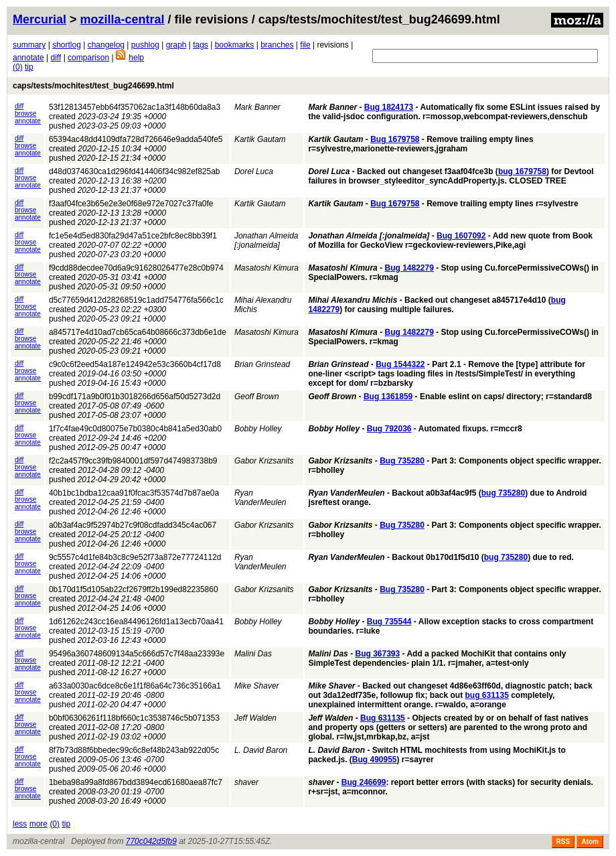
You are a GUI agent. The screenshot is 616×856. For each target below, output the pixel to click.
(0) (18, 67)
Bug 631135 (383, 718)
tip (29, 67)
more (38, 824)
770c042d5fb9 (151, 841)
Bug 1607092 (461, 236)
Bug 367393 (377, 654)
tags (201, 45)
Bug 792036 (389, 429)
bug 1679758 (522, 171)
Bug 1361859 (388, 397)
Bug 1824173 (389, 107)
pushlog (145, 45)
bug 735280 (503, 493)
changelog (106, 45)
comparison (88, 58)
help (136, 58)
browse (25, 114)
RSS (563, 842)
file (305, 45)
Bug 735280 (402, 461)
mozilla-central (123, 19)
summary (29, 45)
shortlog (67, 45)
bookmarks (235, 45)
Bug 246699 (364, 782)
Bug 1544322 (400, 364)
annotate (28, 58)
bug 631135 (486, 695)
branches (277, 45)
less (20, 824)
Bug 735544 (389, 622)
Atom (590, 842)
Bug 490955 (375, 760)
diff (56, 58)
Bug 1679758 (395, 139)
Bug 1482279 (409, 268)
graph (176, 45)
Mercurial (40, 19)
